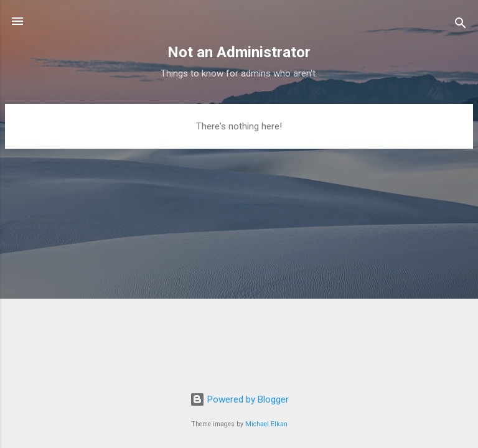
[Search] (461, 25)
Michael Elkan (266, 424)
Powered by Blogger (239, 399)
